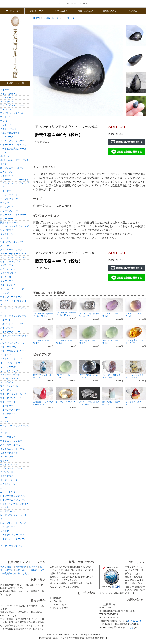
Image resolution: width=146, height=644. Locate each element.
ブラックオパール (9, 386)
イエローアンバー (9, 129)
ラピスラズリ (7, 472)
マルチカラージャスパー (12, 441)
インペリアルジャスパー (12, 141)
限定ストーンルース (10, 222)
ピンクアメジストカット (12, 363)
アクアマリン (7, 97)
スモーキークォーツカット (13, 254)
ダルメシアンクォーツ (11, 285)
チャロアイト (7, 293)
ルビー (3, 488)
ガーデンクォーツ (9, 199)
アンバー (5, 121)
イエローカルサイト (10, 133)
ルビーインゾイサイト (11, 492)
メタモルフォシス (9, 457)
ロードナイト (7, 531)
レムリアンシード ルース (13, 523)
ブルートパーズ (8, 406)
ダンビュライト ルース (12, 289)
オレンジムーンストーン (12, 168)
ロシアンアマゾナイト (11, 546)
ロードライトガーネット (12, 535)
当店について (109, 11)
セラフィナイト (8, 269)
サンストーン (7, 234)
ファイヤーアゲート (10, 374)
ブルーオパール (8, 402)
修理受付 (33, 567)
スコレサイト (7, 246)
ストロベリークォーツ (11, 250)
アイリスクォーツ (9, 94)
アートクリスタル (12, 11)
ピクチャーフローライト (12, 359)
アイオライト (7, 90)
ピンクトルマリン (9, 371)
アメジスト (6, 109)
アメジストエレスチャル (12, 113)
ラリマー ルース (9, 480)
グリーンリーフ (8, 219)
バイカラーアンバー (10, 332)
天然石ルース (37, 11)
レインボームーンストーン (13, 500)
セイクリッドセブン (10, 261)
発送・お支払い (85, 11)
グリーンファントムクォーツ (14, 215)
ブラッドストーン (9, 390)
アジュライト (7, 102)
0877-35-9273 (134, 621)
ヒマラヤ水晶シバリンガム (13, 351)
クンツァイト (7, 207)
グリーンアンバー (9, 211)
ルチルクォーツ (8, 484)
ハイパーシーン (8, 328)
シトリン (5, 238)
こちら (130, 628)
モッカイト (6, 461)
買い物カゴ (134, 11)
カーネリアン (8, 172)
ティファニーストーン (11, 297)
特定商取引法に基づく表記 (16, 573)
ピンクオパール (8, 367)
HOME (37, 18)
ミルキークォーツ (9, 453)
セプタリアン (7, 265)
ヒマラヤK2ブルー (9, 347)
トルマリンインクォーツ (12, 324)
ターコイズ (6, 277)
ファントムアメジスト (11, 379)
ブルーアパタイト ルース (13, 394)
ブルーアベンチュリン (11, 398)
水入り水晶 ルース (10, 445)
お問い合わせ (22, 570)
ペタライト (6, 422)
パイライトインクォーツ (12, 343)
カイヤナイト (7, 176)
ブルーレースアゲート (11, 410)
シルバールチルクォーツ (12, 242)
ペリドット (6, 433)
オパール (5, 156)
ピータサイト (7, 355)
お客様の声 (21, 567)
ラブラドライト (8, 476)
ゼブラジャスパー (9, 273)
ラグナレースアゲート (11, 468)
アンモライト (7, 125)
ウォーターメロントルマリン (14, 145)
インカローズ (7, 137)
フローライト (7, 382)
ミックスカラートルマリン (13, 449)
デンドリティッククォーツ (13, 316)
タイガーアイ (7, 281)
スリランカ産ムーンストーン (14, 257)
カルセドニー (7, 191)
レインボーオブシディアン (13, 496)
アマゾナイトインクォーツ (13, 105)
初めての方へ (61, 11)
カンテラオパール (9, 195)
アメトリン (6, 117)
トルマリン (6, 320)
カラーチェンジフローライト (14, 180)
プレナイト (6, 418)
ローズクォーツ (8, 527)
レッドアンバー (8, 511)
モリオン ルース (9, 464)
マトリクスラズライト (11, 437)
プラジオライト (8, 414)
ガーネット (6, 203)
